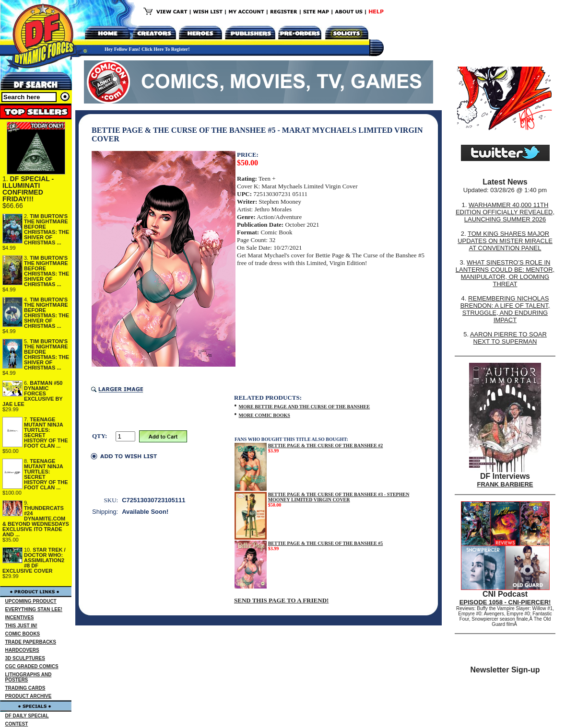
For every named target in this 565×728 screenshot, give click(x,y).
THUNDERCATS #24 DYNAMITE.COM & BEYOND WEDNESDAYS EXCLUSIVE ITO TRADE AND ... (36, 521)
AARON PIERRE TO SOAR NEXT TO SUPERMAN (508, 338)
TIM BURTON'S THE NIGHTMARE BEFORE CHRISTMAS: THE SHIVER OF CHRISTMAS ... (47, 229)
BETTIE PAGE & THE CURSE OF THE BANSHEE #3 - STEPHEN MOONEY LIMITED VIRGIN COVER (339, 497)
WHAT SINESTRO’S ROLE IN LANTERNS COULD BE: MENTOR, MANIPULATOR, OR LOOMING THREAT (505, 273)
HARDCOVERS (22, 650)
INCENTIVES (20, 618)
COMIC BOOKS (23, 634)
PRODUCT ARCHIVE (29, 696)
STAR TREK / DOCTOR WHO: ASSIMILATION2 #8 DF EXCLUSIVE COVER (34, 560)
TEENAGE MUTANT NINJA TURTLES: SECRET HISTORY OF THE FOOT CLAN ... (46, 433)
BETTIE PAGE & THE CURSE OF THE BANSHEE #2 (326, 445)
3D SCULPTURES (25, 658)
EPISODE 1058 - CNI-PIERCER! (505, 602)
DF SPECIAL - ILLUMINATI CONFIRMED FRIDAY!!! (28, 189)
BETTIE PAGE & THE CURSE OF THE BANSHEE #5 (326, 543)
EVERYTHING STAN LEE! (34, 609)
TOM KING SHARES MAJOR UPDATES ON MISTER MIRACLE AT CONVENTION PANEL (505, 241)
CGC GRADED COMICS (32, 666)
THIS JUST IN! (21, 626)
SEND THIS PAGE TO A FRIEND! (281, 600)
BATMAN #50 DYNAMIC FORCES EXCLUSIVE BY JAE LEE (33, 393)
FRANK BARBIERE (505, 484)
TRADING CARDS (25, 688)
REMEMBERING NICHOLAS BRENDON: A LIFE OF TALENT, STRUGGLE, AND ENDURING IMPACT (505, 309)
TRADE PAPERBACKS (31, 642)
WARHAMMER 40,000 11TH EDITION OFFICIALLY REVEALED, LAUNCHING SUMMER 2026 (505, 212)
